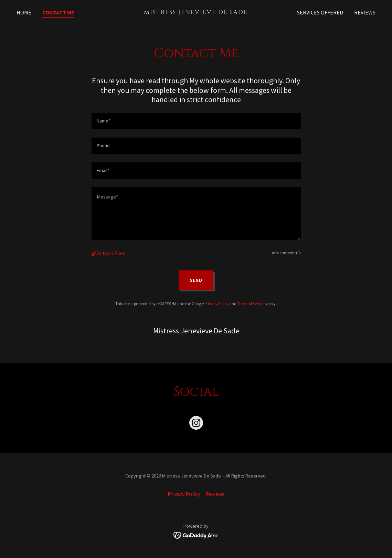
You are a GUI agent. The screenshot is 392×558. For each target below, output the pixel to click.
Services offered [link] (320, 12)
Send (196, 280)
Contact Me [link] (58, 12)
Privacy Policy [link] (216, 304)
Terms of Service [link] (251, 304)
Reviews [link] (365, 12)
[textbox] (196, 121)
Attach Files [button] (111, 253)
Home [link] (24, 12)
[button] (94, 253)
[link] (196, 12)
